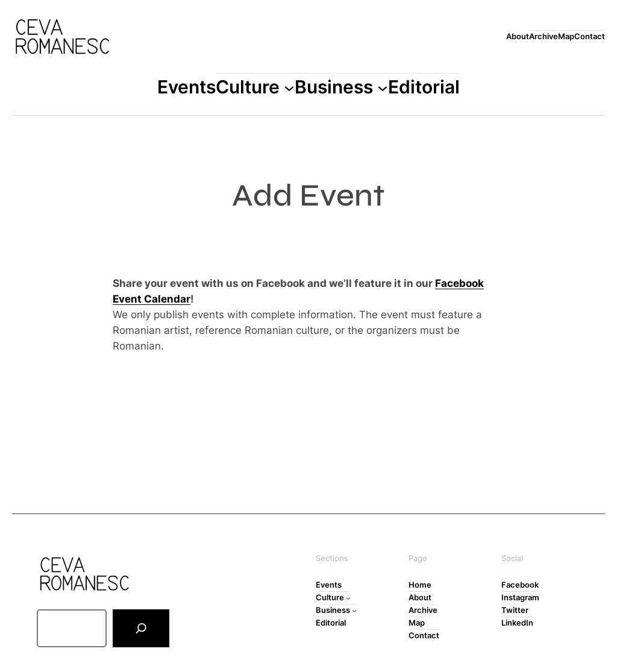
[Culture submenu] (289, 87)
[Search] (141, 628)
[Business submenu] (383, 87)
